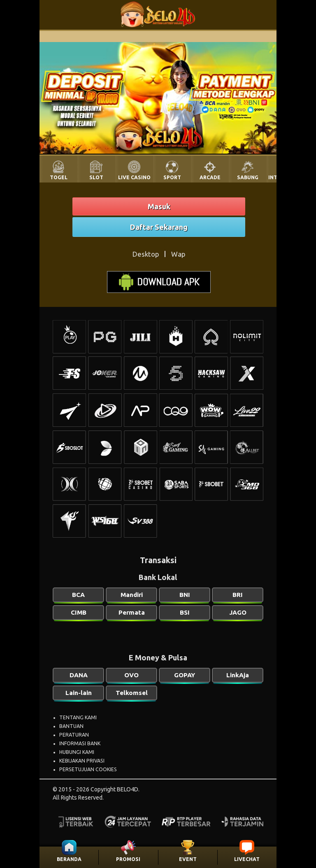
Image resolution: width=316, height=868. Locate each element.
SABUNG (248, 177)
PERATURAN (74, 735)
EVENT (188, 859)
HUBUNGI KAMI (77, 752)
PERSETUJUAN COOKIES (88, 769)
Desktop (146, 254)
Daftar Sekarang (159, 227)
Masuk (159, 206)
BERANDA (69, 859)
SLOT (96, 177)
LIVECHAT (247, 859)
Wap (178, 254)
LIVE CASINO (134, 177)
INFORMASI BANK (80, 743)
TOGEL (59, 177)
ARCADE (210, 177)
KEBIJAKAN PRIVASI (82, 761)
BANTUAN (71, 726)
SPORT (172, 177)
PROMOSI (128, 859)
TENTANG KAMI (78, 717)
